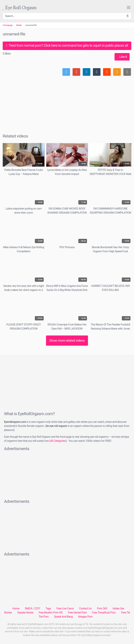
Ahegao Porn (85, 617)
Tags (48, 608)
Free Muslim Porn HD (51, 613)
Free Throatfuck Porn (104, 613)
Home (16, 608)
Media (19, 25)
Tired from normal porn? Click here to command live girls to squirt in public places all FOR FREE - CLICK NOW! (67, 47)
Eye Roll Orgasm (20, 8)
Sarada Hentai (25, 613)
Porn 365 (102, 608)
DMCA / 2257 (32, 608)
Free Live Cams (65, 608)
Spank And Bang (63, 617)
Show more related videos (67, 340)
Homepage (8, 25)
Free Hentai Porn (77, 613)
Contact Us (85, 608)
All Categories (58, 441)
